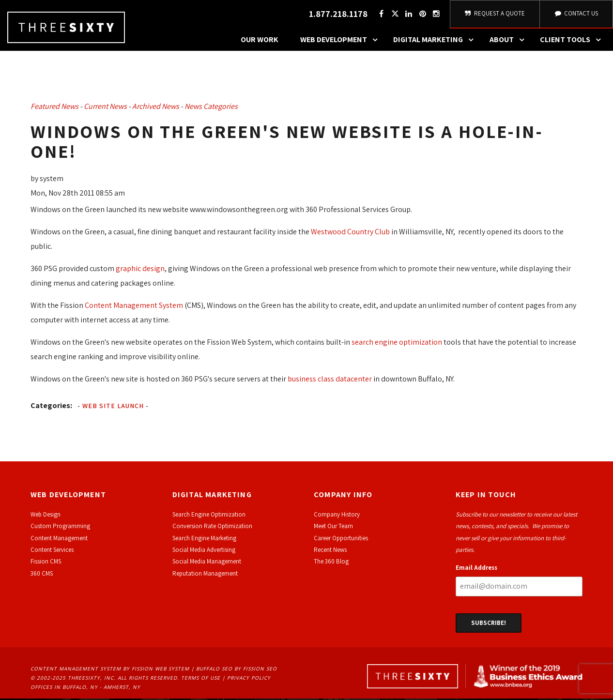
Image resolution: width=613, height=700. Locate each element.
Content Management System (134, 307)
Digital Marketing (436, 41)
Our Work (260, 41)
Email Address (476, 569)
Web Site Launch (113, 407)
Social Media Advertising (204, 551)
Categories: (51, 407)
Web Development (341, 41)
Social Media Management (207, 563)
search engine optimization (397, 343)
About (509, 41)
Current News (105, 108)
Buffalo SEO (214, 670)
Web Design (46, 516)
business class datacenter (330, 380)
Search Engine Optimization (209, 516)
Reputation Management (205, 575)
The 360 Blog (331, 563)
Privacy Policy (249, 679)
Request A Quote (495, 14)
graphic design (140, 270)
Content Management (59, 540)
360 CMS (42, 575)
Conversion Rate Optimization (212, 527)
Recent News (330, 551)
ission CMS (47, 563)
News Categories (211, 108)
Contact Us (576, 14)
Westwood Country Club (350, 233)
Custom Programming (60, 527)
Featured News (54, 108)
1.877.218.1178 (338, 15)
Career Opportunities (341, 540)
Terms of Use (201, 679)
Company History (337, 516)
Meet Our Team (333, 527)
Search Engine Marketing (204, 540)
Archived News (156, 108)
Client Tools (573, 41)
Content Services (52, 551)
